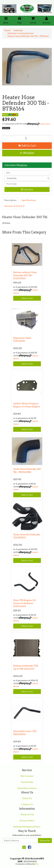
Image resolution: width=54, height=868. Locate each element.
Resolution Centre (27, 788)
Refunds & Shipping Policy (27, 827)
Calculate (27, 189)
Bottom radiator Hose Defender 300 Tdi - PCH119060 (25, 275)
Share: (10, 115)
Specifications (29, 200)
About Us (27, 798)
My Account (27, 776)
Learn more (45, 124)
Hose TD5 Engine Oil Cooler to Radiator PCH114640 (25, 603)
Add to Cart (27, 146)
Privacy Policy (27, 821)
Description (11, 200)
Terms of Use (27, 814)
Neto (37, 864)
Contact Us (27, 804)
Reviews (15, 206)
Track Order (27, 782)
